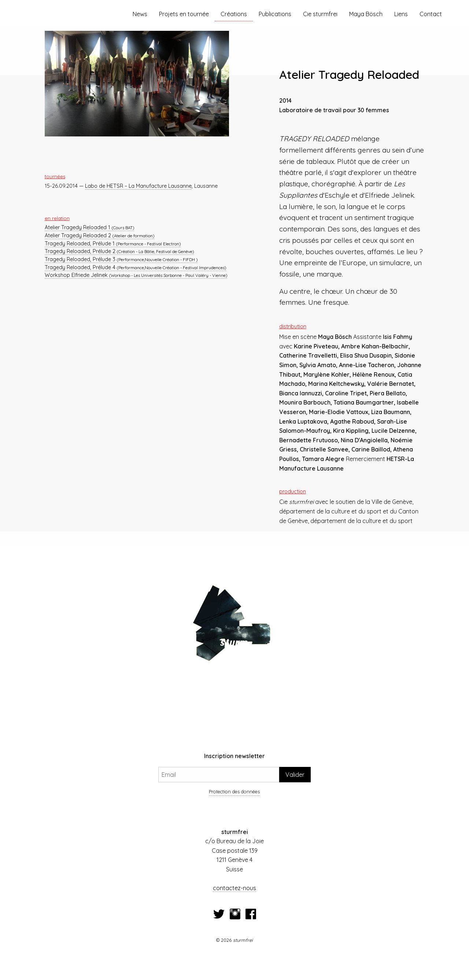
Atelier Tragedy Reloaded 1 (89, 227)
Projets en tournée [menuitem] (184, 14)
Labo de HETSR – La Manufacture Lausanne (138, 186)
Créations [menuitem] (234, 14)
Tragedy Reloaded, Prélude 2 (119, 251)
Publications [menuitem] (275, 14)
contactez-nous (234, 888)
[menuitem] (65, 14)
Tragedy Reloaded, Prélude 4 (135, 267)
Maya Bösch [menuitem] (366, 14)
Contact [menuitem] (431, 14)
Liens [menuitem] (401, 14)
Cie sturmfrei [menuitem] (320, 14)
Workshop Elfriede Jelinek (136, 275)
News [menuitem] (140, 14)
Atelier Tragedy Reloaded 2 (99, 235)
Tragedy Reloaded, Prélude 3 (121, 259)
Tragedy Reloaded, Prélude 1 (113, 244)
